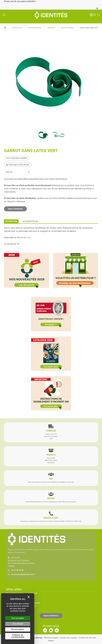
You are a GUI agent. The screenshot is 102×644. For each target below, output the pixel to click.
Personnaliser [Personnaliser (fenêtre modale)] (18, 629)
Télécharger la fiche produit (18, 165)
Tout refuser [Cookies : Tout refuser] (18, 624)
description (11, 221)
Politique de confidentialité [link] (18, 636)
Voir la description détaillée (17, 158)
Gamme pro (17, 28)
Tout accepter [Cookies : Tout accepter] (18, 618)
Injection (51, 28)
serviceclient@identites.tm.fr (23, 574)
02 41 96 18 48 (17, 570)
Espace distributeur (15, 209)
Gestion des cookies (69, 638)
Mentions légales (51, 638)
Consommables (67, 28)
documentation (30, 221)
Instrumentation (35, 28)
